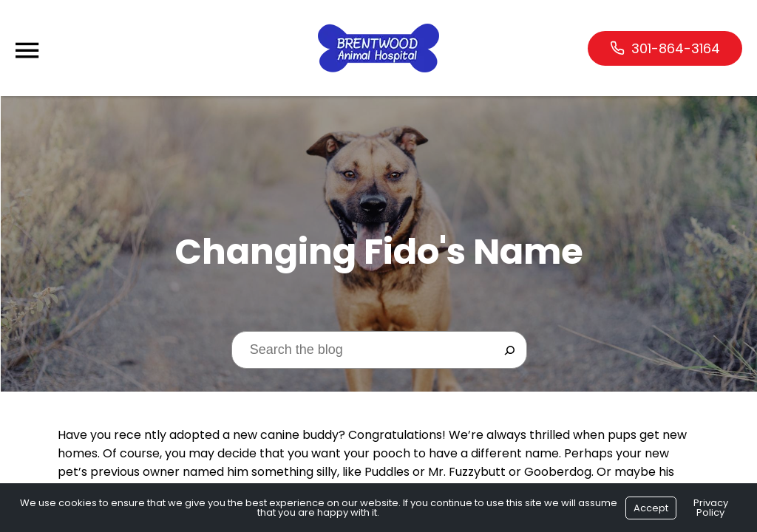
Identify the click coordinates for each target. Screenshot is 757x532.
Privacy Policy (711, 508)
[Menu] (27, 51)
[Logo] (378, 48)
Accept (651, 508)
